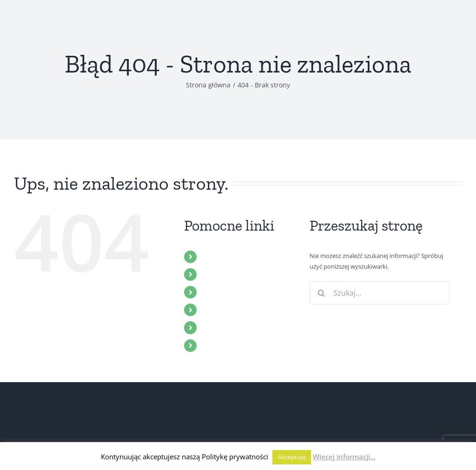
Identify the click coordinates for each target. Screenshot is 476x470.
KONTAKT (218, 345)
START (213, 257)
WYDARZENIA (225, 310)
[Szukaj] (321, 293)
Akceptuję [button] (292, 457)
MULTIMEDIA (224, 292)
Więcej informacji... (344, 457)
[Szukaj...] (380, 293)
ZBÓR (211, 274)
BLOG (212, 327)
